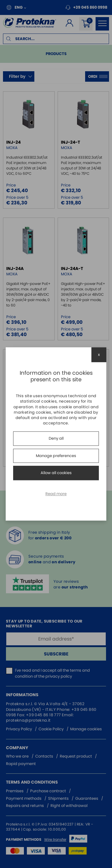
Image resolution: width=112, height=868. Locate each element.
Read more (56, 494)
